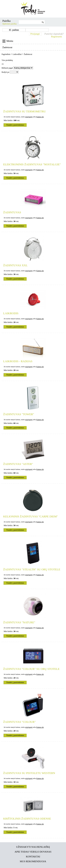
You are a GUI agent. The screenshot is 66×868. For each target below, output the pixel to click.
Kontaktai (33, 856)
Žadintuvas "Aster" (18, 464)
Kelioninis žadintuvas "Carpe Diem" (31, 516)
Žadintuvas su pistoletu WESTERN (29, 773)
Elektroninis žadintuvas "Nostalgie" (32, 164)
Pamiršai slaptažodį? (54, 34)
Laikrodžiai (17, 54)
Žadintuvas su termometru (24, 111)
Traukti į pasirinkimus (15, 125)
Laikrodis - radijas (18, 361)
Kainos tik (40, 117)
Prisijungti (35, 34)
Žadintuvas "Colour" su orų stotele (31, 669)
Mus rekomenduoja (33, 861)
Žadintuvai (28, 54)
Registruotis (57, 37)
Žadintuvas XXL (15, 265)
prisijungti (29, 117)
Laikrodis (11, 313)
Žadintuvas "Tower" (19, 414)
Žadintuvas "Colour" (19, 722)
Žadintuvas (12, 212)
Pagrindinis (6, 54)
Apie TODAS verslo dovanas (33, 852)
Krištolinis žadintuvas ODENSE (27, 819)
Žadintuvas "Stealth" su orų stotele (32, 569)
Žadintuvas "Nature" (19, 622)
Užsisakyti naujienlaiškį (33, 847)
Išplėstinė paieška (10, 24)
